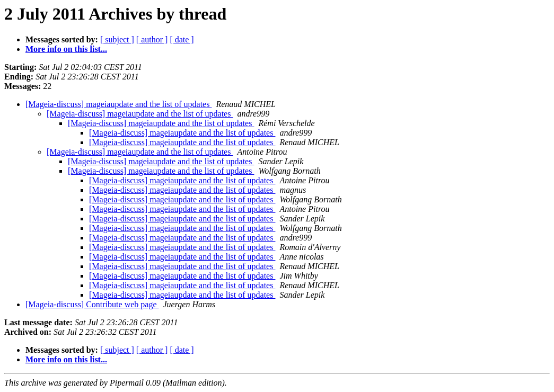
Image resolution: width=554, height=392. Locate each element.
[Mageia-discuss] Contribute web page (92, 304)
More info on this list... (66, 49)
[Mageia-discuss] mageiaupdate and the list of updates (118, 104)
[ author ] (152, 39)
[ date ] (182, 39)
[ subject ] (117, 39)
